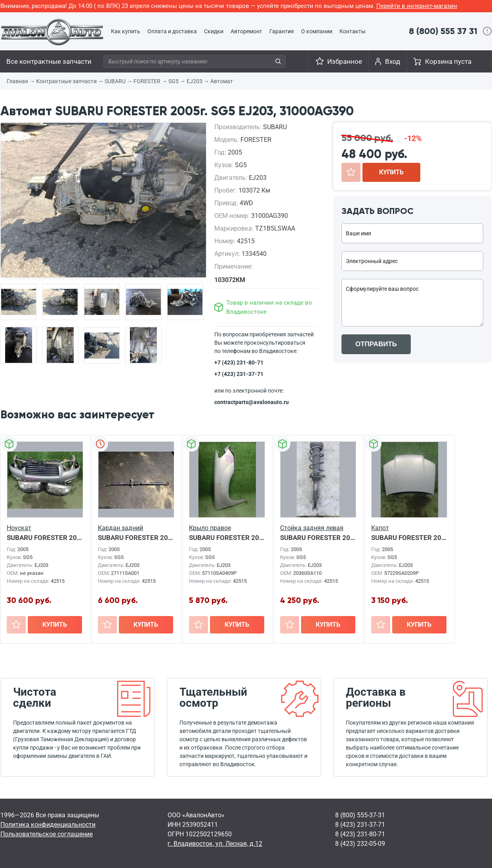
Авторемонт (246, 31)
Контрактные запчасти (66, 81)
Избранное (345, 61)
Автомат (222, 81)
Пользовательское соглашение (47, 834)
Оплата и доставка (172, 31)
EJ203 (195, 81)
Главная (17, 81)
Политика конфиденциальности (48, 825)
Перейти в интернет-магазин (417, 6)
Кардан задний (120, 528)
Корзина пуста (448, 61)
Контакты (353, 31)
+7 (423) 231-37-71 (239, 374)
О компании (317, 31)
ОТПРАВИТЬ (376, 344)
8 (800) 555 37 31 (443, 31)
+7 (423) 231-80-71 (239, 362)
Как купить (126, 31)
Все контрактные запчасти (49, 61)
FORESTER (147, 81)
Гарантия (282, 31)
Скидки (214, 31)
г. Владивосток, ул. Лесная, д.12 (215, 844)
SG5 (174, 81)
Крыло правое (210, 528)
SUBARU (115, 81)
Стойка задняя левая (312, 528)
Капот (380, 528)
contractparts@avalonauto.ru (252, 402)
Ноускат (19, 528)
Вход (393, 61)
